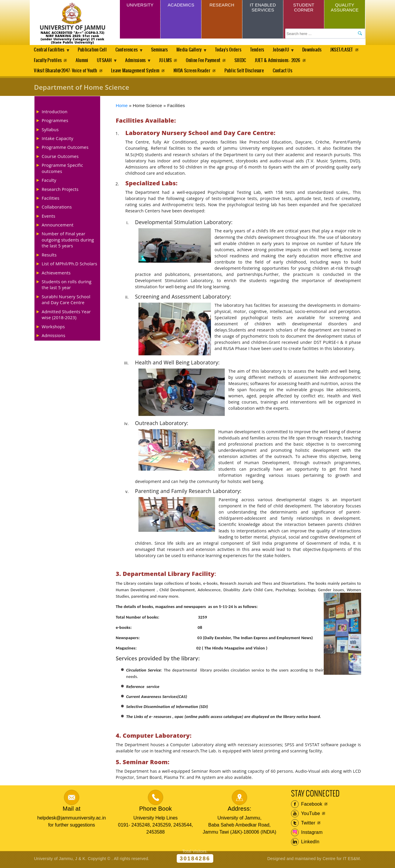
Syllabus (50, 131)
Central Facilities (50, 52)
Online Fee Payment (245, 61)
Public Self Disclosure (246, 72)
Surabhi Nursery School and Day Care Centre (66, 301)
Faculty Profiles (85, 61)
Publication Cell (94, 50)
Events (49, 217)
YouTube (306, 815)
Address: (240, 810)
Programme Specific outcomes (62, 170)
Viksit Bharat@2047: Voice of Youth (65, 72)
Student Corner (304, 8)
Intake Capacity (58, 140)
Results (49, 256)
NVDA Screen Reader (193, 72)
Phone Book (155, 810)
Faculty (49, 182)
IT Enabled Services (263, 8)
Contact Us (285, 72)
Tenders (263, 50)
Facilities (51, 199)
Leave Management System (136, 72)
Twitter (303, 825)
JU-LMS (207, 61)
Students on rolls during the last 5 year (67, 286)
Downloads (320, 50)
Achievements (56, 274)
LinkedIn (305, 844)
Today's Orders (234, 50)
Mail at (72, 810)
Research (222, 5)
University (140, 5)
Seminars (163, 50)
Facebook (307, 806)
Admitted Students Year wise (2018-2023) (66, 316)
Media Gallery (194, 52)
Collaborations (57, 209)
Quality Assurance (345, 8)
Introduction (55, 113)
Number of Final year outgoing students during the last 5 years (68, 241)
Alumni (120, 61)
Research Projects (60, 191)
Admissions (177, 63)
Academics (181, 5)
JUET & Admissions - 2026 (321, 61)
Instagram (307, 834)
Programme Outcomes (65, 149)
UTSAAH (144, 63)
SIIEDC (283, 61)
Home (122, 107)
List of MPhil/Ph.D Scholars (70, 265)
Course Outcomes (60, 158)
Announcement (58, 226)
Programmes (55, 122)
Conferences (130, 52)
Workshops (53, 328)
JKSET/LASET (45, 61)
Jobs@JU (289, 52)
